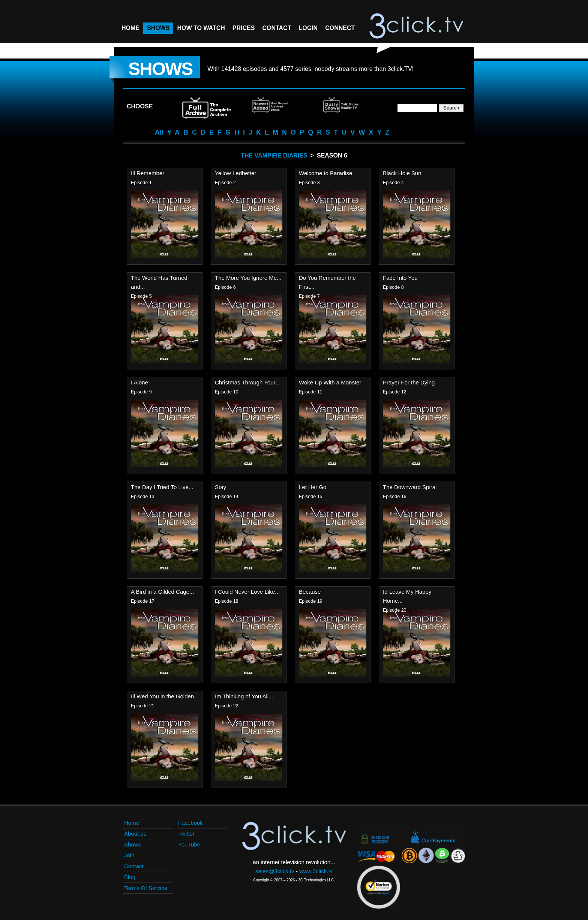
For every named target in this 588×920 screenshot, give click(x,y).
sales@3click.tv (275, 871)
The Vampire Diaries (274, 155)
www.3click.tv (316, 871)
